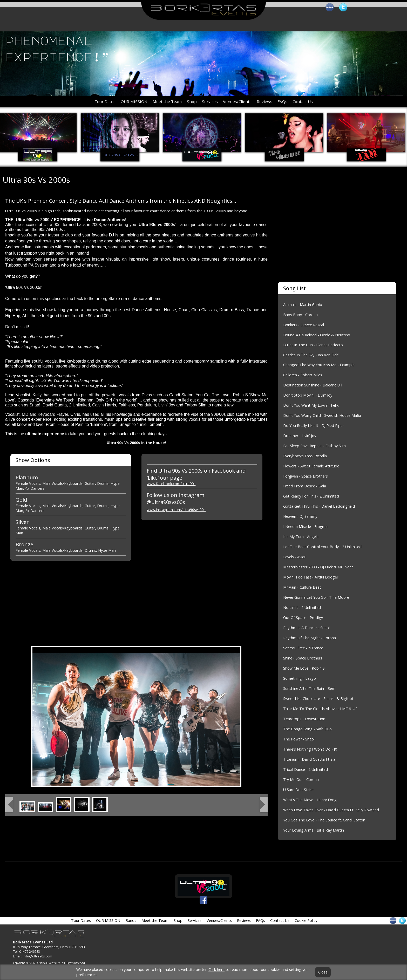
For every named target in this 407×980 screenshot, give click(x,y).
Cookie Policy (306, 920)
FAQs (282, 101)
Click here (216, 969)
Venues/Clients (237, 101)
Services (210, 101)
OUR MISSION (134, 101)
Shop (192, 101)
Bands (131, 920)
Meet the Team (167, 101)
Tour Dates (105, 101)
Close (323, 972)
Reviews (264, 101)
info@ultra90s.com (38, 956)
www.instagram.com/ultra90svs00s (176, 510)
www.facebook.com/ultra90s (171, 484)
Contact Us (303, 101)
